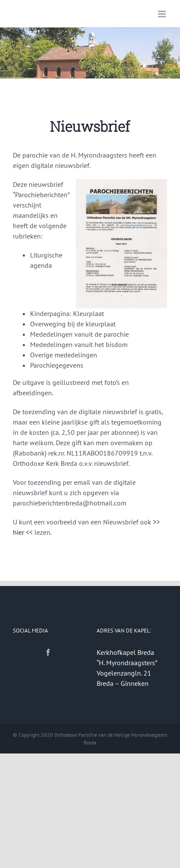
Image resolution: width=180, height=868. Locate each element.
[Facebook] (48, 652)
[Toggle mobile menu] (163, 14)
